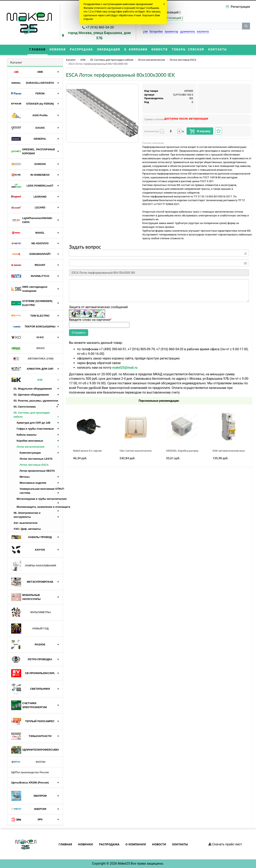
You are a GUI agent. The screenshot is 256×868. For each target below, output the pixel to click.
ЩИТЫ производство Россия (30, 772)
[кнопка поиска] (246, 26)
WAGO (28, 348)
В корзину (200, 131)
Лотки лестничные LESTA (36, 459)
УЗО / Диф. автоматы (27, 529)
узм (145, 31)
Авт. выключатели (25, 523)
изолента (203, 31)
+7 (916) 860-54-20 (100, 27)
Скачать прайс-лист (225, 844)
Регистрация (240, 7)
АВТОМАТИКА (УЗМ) (32, 359)
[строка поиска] (192, 26)
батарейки (156, 31)
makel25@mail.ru (125, 368)
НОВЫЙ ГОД (30, 629)
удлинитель (187, 31)
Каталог (16, 62)
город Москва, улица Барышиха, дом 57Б (99, 35)
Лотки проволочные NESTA (37, 471)
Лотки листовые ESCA (34, 465)
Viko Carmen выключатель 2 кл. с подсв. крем (148, 451)
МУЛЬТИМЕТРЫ (31, 612)
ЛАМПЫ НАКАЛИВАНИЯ (34, 566)
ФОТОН (28, 762)
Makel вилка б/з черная (87, 451)
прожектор (171, 31)
